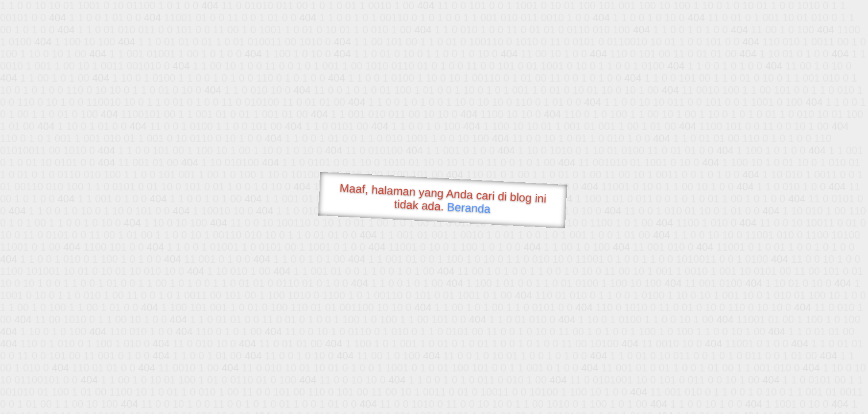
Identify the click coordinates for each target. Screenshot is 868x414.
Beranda (469, 208)
